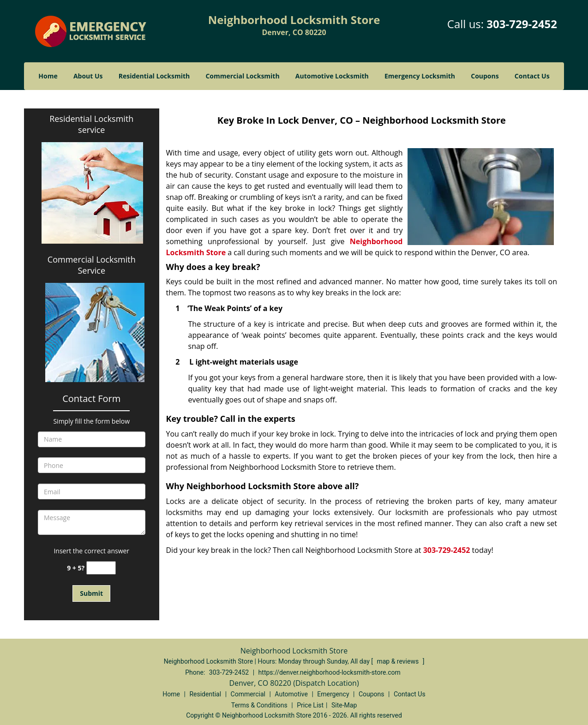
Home (48, 76)
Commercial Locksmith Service (92, 265)
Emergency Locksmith (420, 76)
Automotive (291, 694)
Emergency (333, 694)
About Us (88, 76)
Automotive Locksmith (332, 76)
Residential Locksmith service (91, 124)
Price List (310, 705)
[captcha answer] (101, 568)
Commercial (248, 694)
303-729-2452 (522, 24)
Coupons (485, 76)
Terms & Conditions (259, 705)
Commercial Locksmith (242, 76)
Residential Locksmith (154, 76)
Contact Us (532, 76)
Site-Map (344, 705)
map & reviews (398, 661)
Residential (205, 694)
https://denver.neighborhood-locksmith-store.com (330, 672)
